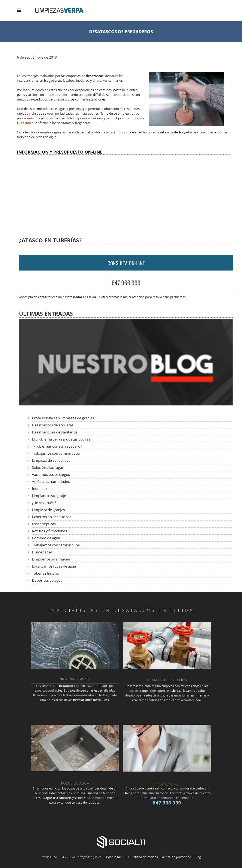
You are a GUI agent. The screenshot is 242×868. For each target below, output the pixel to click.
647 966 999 (126, 283)
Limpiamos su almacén (51, 559)
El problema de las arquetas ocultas (61, 439)
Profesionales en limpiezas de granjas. (64, 418)
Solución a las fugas (48, 467)
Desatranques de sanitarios (55, 432)
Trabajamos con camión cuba (56, 453)
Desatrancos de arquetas (53, 425)
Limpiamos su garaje (49, 496)
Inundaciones (43, 489)
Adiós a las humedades (51, 481)
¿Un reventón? (44, 503)
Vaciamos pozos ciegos (51, 474)
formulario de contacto (157, 798)
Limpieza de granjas (48, 510)
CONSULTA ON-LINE (126, 263)
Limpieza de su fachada (51, 460)
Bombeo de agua (46, 538)
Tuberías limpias (46, 573)
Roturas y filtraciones (49, 531)
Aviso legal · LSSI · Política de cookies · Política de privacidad (148, 857)
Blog (198, 857)
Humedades (42, 552)
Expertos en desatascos (52, 517)
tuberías (24, 123)
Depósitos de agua (47, 580)
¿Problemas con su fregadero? (57, 446)
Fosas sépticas (44, 524)
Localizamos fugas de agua (54, 566)
